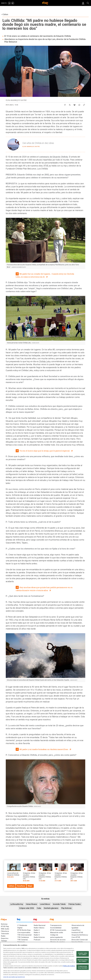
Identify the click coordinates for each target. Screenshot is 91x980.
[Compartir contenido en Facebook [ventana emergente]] (65, 104)
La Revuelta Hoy (17, 904)
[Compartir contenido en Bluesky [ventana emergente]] (75, 104)
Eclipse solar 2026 (27, 908)
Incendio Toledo (59, 904)
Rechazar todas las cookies (83, 961)
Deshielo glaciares (51, 908)
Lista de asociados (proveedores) (14, 977)
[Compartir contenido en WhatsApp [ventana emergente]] (79, 104)
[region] (45, 961)
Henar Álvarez (32, 904)
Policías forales (75, 904)
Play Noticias (66, 908)
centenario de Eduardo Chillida (54, 157)
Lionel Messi (45, 904)
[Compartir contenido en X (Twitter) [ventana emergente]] (70, 104)
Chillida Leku (45, 361)
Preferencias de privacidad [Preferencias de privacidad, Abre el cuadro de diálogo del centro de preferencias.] (83, 967)
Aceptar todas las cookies (83, 954)
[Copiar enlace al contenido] (84, 104)
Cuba (39, 908)
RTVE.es (47, 166)
